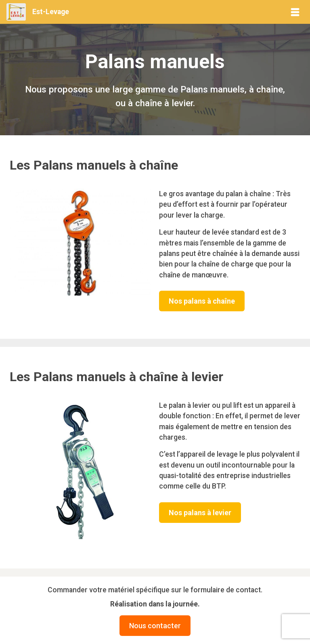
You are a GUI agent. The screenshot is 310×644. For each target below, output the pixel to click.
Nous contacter (155, 626)
